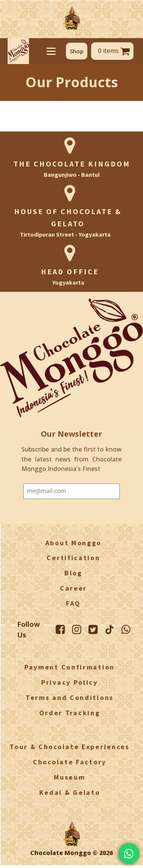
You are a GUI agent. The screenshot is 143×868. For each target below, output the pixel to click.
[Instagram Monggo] (77, 629)
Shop (77, 51)
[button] (77, 51)
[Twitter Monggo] (93, 629)
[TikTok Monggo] (109, 629)
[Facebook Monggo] (60, 629)
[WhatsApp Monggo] (126, 629)
